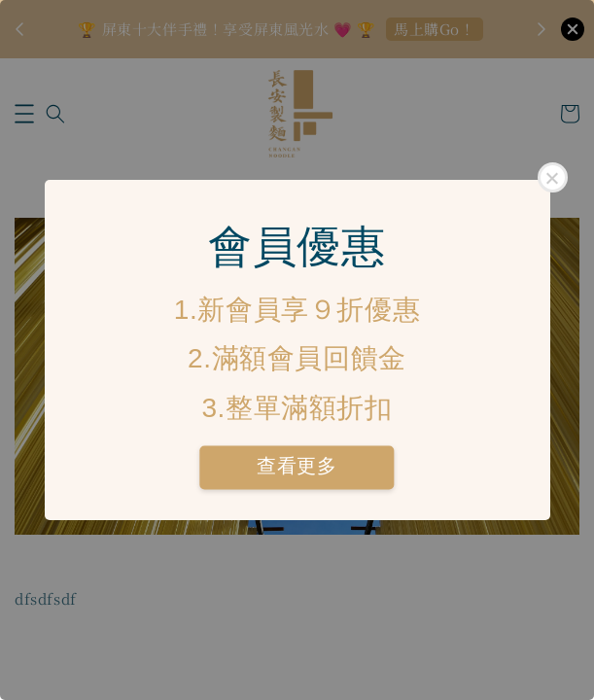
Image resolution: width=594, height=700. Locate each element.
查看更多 (297, 467)
